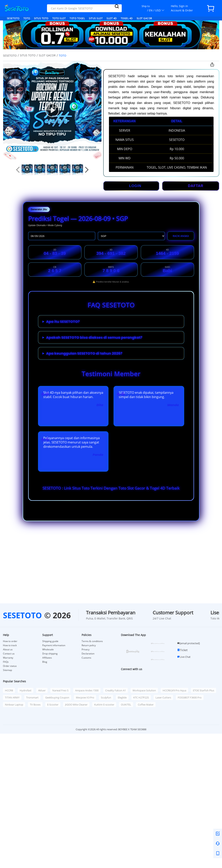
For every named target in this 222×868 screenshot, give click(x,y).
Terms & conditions (92, 641)
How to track (10, 645)
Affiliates (47, 658)
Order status (10, 666)
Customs (86, 658)
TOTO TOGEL (77, 18)
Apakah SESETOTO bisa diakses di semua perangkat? (94, 337)
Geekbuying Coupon (57, 697)
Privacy (86, 650)
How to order (10, 641)
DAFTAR (196, 186)
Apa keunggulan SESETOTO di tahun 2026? (84, 353)
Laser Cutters (163, 697)
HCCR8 (9, 690)
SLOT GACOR (144, 18)
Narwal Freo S (60, 690)
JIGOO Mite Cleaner (76, 705)
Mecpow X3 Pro (85, 697)
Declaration (88, 654)
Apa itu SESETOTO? (63, 322)
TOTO (27, 18)
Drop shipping (50, 654)
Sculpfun (106, 697)
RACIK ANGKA (181, 236)
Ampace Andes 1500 (87, 690)
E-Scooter (53, 705)
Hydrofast (26, 690)
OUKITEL (126, 705)
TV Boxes (35, 705)
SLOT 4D (112, 18)
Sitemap (7, 670)
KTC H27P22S (141, 697)
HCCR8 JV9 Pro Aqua (174, 690)
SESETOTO (13, 18)
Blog (45, 662)
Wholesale (48, 650)
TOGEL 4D (127, 18)
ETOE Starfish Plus (204, 690)
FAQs (6, 662)
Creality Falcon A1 (116, 690)
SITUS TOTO (41, 18)
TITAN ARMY (12, 697)
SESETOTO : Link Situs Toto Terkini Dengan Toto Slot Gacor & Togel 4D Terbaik (111, 488)
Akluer (42, 690)
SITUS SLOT (96, 18)
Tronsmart (32, 697)
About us (8, 650)
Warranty (8, 658)
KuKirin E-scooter (104, 705)
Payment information (54, 645)
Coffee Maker (146, 705)
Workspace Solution (144, 690)
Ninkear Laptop (14, 705)
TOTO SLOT (59, 18)
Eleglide (122, 697)
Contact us (9, 654)
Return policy (89, 645)
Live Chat (184, 657)
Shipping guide (50, 641)
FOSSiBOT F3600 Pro (190, 697)
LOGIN (135, 186)
